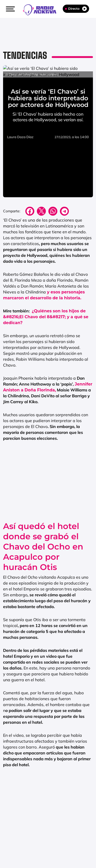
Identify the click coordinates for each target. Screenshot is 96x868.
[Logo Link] (42, 9)
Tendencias (25, 55)
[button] (10, 9)
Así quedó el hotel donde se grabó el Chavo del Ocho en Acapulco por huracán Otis (43, 588)
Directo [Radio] (76, 9)
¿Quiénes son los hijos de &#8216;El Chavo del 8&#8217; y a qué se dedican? (46, 358)
